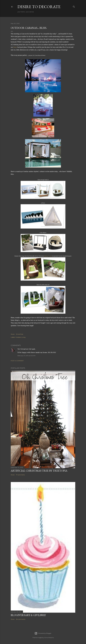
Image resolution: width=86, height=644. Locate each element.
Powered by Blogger (43, 633)
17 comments (20, 475)
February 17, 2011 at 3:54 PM (26, 356)
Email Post (20, 334)
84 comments (21, 619)
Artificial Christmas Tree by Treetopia (39, 471)
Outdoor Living (20, 337)
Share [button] (13, 334)
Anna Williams (49, 638)
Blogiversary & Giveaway (28, 615)
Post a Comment (17, 361)
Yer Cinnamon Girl (24, 349)
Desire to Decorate (39, 7)
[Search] (74, 6)
